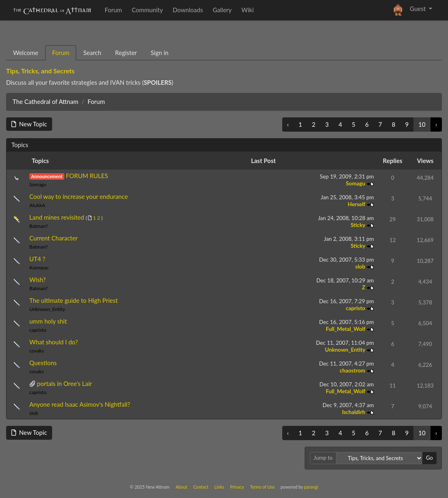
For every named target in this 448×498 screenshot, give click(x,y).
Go (429, 458)
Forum (96, 101)
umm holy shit (48, 321)
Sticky (359, 225)
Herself (357, 204)
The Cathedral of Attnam (45, 101)
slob (361, 267)
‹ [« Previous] (288, 124)
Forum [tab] (61, 53)
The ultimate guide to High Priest (74, 300)
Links (219, 487)
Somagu (38, 184)
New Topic (29, 124)
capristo (356, 308)
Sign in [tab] (160, 53)
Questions (43, 363)
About (181, 487)
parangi (311, 487)
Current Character (54, 238)
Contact (201, 487)
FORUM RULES (87, 176)
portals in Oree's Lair (65, 383)
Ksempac (39, 268)
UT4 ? (37, 259)
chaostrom (353, 370)
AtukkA (37, 205)
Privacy (237, 487)
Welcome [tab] (26, 53)
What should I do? (54, 342)
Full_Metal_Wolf (346, 329)
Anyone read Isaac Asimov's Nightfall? (80, 404)
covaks (37, 351)
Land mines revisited (57, 217)
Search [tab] (92, 53)
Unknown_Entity (47, 309)
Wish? (37, 280)
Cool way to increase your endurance (79, 196)
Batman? (38, 226)
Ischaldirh (354, 412)
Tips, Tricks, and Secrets (40, 71)
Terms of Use (262, 487)
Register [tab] (126, 53)
